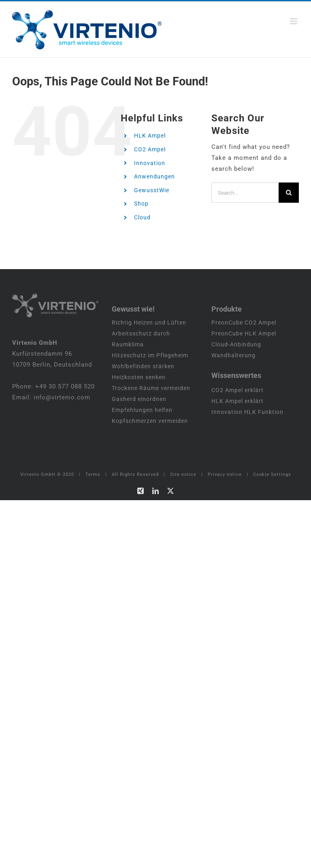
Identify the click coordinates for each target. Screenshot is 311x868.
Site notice (183, 474)
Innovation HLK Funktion (247, 412)
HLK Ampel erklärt (238, 401)
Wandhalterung (233, 355)
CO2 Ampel (150, 149)
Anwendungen (154, 176)
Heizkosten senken (139, 377)
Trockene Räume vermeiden (151, 388)
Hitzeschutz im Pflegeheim (150, 355)
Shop (141, 204)
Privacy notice (225, 474)
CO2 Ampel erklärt (238, 390)
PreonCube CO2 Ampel (244, 323)
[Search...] (245, 193)
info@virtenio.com (62, 397)
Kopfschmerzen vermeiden (150, 421)
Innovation (150, 163)
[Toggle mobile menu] (294, 21)
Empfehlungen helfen (142, 410)
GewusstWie (152, 190)
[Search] (289, 193)
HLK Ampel (150, 136)
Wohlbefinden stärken (143, 366)
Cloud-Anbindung (236, 344)
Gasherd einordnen (139, 399)
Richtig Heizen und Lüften (149, 323)
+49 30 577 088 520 (65, 386)
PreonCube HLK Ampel (244, 333)
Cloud (142, 217)
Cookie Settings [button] (272, 474)
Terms (93, 474)
